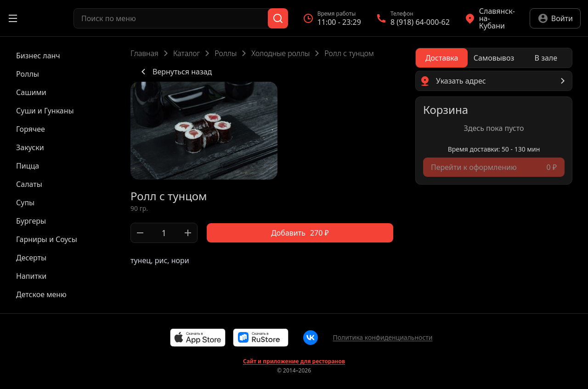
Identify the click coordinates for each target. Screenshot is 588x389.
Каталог (187, 53)
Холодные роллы (280, 53)
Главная (144, 53)
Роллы (226, 53)
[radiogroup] (494, 58)
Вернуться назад (175, 72)
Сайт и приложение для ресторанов (294, 361)
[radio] (442, 58)
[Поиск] (278, 18)
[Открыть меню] (13, 18)
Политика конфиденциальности (382, 337)
